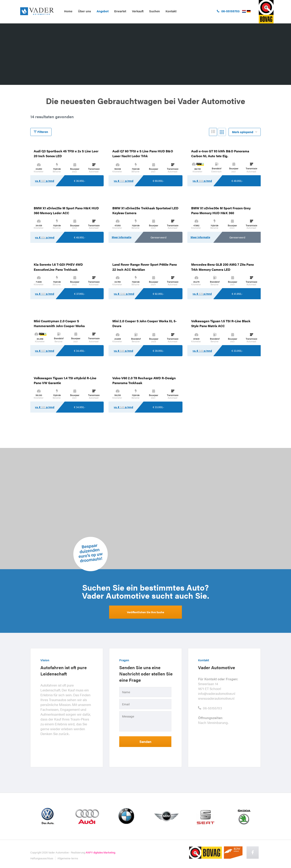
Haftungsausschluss (42, 858)
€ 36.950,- (80, 181)
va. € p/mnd (45, 181)
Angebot (103, 11)
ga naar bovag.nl (266, 12)
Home (68, 11)
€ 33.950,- (237, 351)
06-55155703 (210, 708)
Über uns (84, 11)
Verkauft (138, 11)
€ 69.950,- (158, 181)
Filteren (41, 132)
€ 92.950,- (158, 294)
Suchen (154, 11)
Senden (145, 742)
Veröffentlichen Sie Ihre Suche (145, 612)
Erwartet (120, 11)
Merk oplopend (245, 132)
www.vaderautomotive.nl (216, 698)
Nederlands (244, 11)
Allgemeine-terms (68, 858)
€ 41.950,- (237, 294)
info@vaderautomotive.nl (217, 693)
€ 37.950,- (80, 294)
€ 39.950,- (158, 351)
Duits (249, 11)
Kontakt (171, 11)
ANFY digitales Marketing (100, 852)
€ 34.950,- (80, 407)
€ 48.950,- (80, 237)
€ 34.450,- (80, 351)
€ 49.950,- (237, 181)
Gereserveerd (158, 237)
